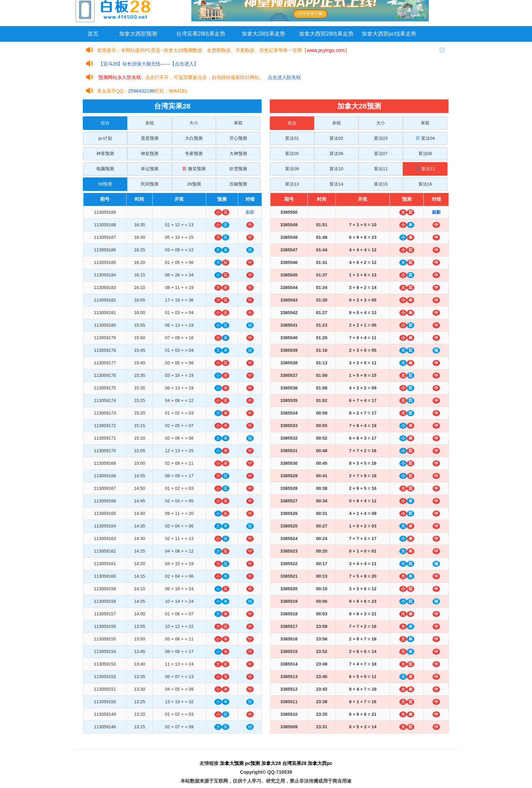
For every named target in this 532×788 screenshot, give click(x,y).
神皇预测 (150, 153)
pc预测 (252, 763)
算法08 (425, 153)
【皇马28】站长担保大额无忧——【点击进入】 (149, 64)
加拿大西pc (320, 763)
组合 (105, 123)
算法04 (425, 138)
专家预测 (194, 153)
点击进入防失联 (284, 77)
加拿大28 (271, 763)
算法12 (425, 169)
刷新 (250, 212)
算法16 (425, 184)
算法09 (292, 169)
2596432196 (141, 91)
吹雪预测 (238, 169)
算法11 (381, 169)
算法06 (336, 153)
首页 (93, 34)
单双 (238, 123)
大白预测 (194, 138)
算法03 (381, 138)
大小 (194, 123)
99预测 (105, 184)
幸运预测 (150, 169)
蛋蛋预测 (150, 138)
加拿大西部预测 (138, 34)
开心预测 (238, 138)
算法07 (381, 153)
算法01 (292, 138)
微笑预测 (194, 169)
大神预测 (238, 153)
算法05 (292, 153)
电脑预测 (105, 169)
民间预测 (150, 184)
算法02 (336, 138)
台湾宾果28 (294, 763)
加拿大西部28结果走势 (326, 34)
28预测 (194, 184)
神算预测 (105, 153)
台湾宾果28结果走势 (201, 34)
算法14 (336, 184)
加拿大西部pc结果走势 (389, 34)
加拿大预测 (232, 763)
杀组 (150, 123)
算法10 (336, 169)
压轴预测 (238, 184)
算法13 (292, 184)
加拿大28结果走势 (264, 34)
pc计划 (105, 138)
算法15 (381, 184)
